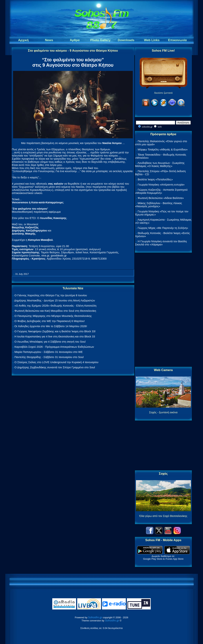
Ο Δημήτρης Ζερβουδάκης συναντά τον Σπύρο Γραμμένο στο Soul (55, 367)
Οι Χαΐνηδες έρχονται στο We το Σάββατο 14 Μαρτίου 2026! (51, 326)
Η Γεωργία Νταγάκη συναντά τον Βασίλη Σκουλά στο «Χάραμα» (161, 243)
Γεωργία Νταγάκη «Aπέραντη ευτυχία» (161, 185)
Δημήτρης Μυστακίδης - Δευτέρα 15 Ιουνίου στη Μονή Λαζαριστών (55, 300)
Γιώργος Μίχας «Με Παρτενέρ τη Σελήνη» (163, 228)
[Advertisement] (163, 310)
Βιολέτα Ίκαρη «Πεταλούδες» (155, 179)
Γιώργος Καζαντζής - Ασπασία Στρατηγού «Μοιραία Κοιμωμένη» (161, 191)
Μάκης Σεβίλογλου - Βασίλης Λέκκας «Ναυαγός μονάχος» (159, 205)
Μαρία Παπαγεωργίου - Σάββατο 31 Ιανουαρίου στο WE (49, 352)
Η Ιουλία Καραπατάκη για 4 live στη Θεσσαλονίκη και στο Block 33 (55, 336)
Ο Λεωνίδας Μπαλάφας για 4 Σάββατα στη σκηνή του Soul (50, 342)
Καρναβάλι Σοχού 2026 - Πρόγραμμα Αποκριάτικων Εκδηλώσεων (54, 347)
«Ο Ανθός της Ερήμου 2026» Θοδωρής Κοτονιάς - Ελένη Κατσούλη (55, 306)
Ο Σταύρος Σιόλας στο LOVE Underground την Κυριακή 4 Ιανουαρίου (56, 362)
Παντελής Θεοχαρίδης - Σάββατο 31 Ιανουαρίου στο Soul (49, 357)
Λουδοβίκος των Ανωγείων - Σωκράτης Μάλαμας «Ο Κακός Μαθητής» (160, 164)
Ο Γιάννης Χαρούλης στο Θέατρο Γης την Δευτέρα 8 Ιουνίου (51, 295)
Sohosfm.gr (95, 617)
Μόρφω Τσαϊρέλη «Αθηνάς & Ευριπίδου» (163, 149)
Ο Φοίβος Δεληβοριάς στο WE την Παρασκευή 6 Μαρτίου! (50, 321)
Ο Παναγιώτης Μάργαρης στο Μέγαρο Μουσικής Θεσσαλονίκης (53, 316)
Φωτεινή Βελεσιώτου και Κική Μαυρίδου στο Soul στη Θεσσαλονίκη (55, 311)
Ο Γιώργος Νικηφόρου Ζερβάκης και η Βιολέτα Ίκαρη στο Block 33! (55, 331)
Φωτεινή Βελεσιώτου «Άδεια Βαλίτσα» (161, 198)
